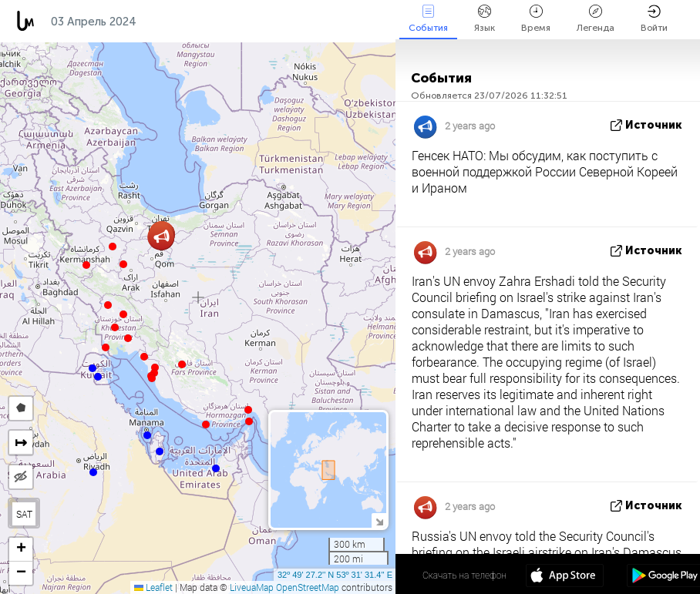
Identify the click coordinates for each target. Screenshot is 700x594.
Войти (654, 19)
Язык (485, 19)
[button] (249, 421)
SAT (24, 514)
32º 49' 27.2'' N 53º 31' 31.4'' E (335, 575)
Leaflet (153, 587)
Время (536, 19)
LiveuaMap (252, 587)
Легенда (596, 19)
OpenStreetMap (308, 587)
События (428, 19)
